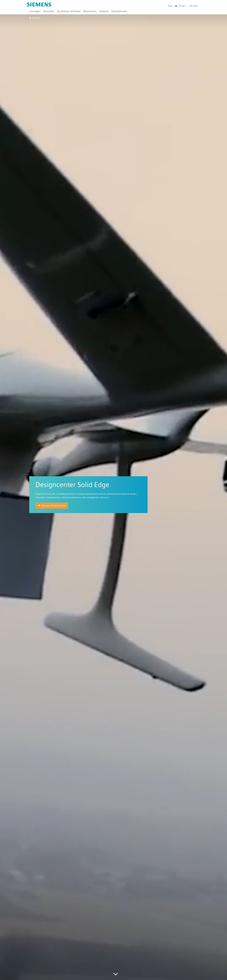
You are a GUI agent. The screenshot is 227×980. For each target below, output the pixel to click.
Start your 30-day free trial (52, 506)
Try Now (193, 6)
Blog (170, 6)
